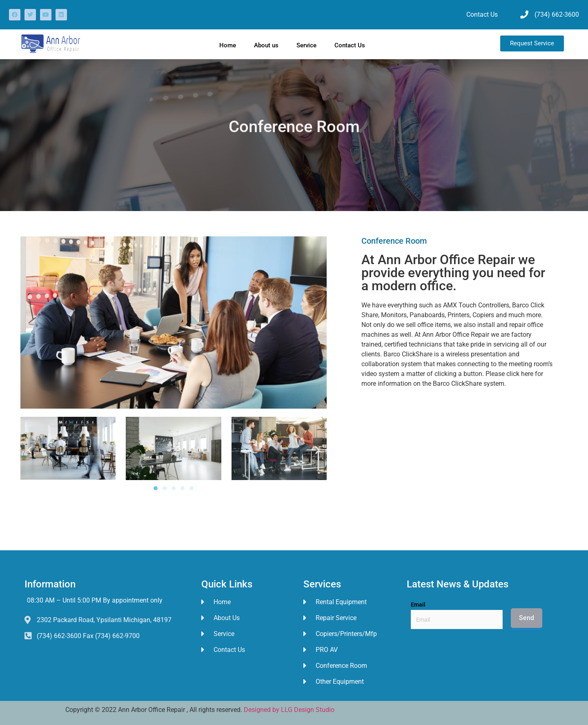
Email (418, 605)
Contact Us (350, 45)
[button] (30, 450)
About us (266, 45)
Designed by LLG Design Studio (289, 710)
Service (306, 45)
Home (228, 45)
